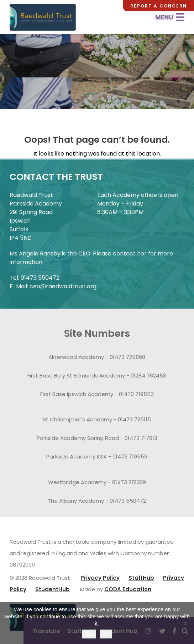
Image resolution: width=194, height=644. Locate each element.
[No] (185, 623)
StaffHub (141, 578)
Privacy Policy (100, 578)
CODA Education (128, 589)
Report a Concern (159, 6)
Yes (89, 634)
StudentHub (53, 589)
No (106, 634)
